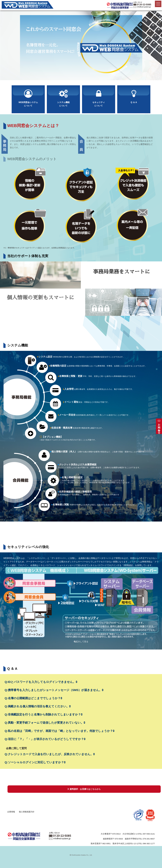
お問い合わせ (159, 426)
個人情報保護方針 (27, 812)
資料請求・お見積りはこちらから (84, 789)
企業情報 (11, 812)
